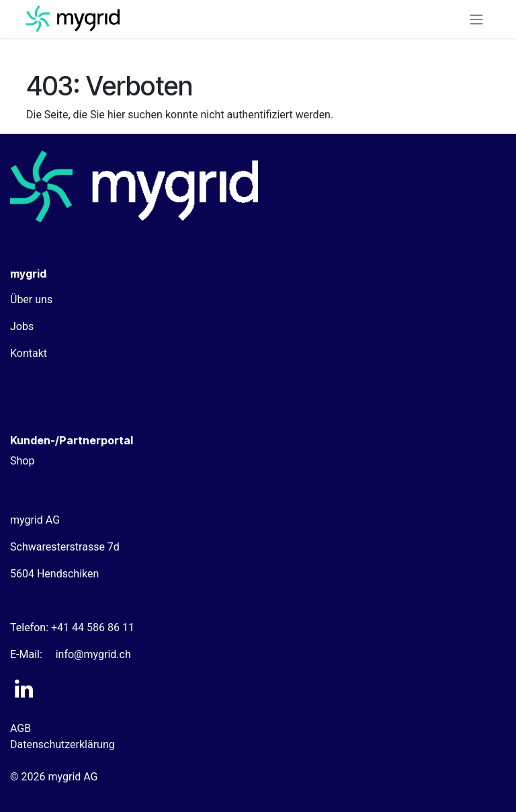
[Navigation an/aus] (476, 19)
